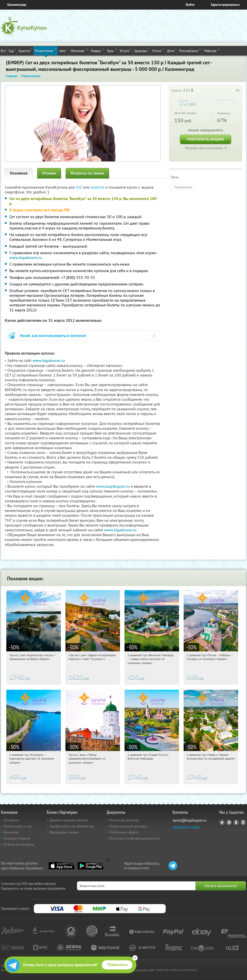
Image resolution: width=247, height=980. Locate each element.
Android (98, 187)
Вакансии (11, 832)
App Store (61, 866)
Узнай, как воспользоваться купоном (53, 336)
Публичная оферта (124, 832)
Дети (172, 50)
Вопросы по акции (87, 173)
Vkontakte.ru (229, 822)
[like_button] (232, 91)
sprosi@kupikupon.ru (190, 820)
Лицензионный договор (128, 826)
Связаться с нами (186, 827)
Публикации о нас (18, 826)
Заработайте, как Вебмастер (72, 826)
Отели (158, 50)
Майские (212, 50)
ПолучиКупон (190, 50)
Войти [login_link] (190, 5)
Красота (25, 50)
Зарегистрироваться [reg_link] (225, 5)
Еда (12, 50)
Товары (97, 50)
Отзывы (49, 173)
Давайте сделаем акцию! (69, 820)
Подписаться (117, 965)
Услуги (125, 50)
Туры (112, 50)
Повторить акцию (206, 139)
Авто (63, 50)
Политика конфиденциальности (134, 838)
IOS (79, 187)
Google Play (91, 866)
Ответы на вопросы (19, 844)
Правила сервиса (17, 838)
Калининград (17, 5)
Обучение (79, 50)
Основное (19, 173)
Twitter (236, 822)
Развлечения (46, 50)
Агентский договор (124, 820)
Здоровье (142, 50)
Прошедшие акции (64, 832)
